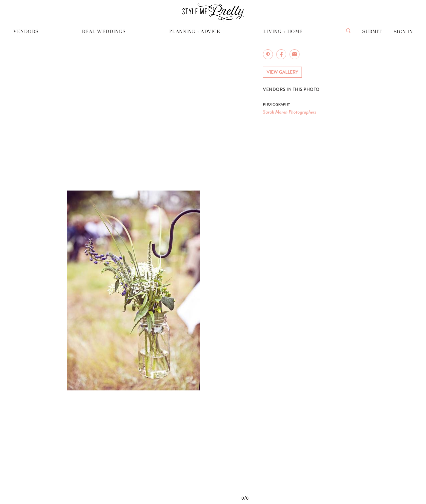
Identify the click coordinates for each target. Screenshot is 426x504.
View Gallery (282, 72)
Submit (372, 31)
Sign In (403, 32)
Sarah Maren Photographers (290, 112)
